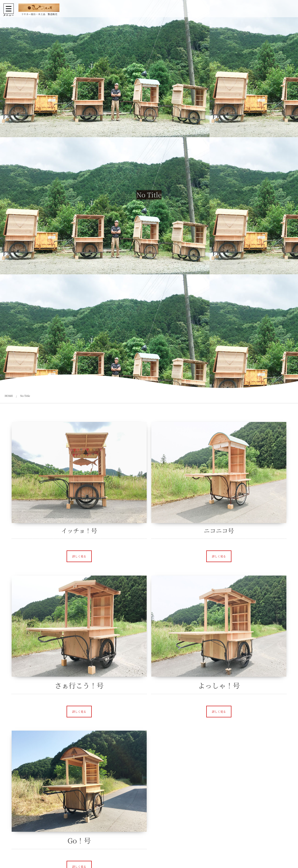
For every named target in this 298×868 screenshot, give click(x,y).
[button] (79, 556)
